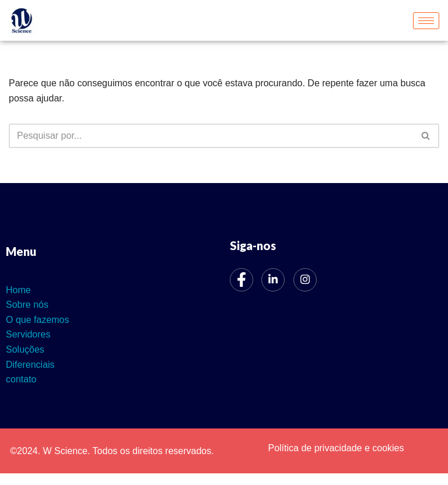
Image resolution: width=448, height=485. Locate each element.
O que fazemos (38, 320)
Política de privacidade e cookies (336, 448)
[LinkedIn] (273, 280)
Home (18, 290)
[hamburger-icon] (426, 21)
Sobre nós (27, 305)
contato (21, 379)
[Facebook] (242, 280)
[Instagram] (305, 280)
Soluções (25, 349)
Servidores (28, 334)
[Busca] (211, 136)
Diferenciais (30, 365)
